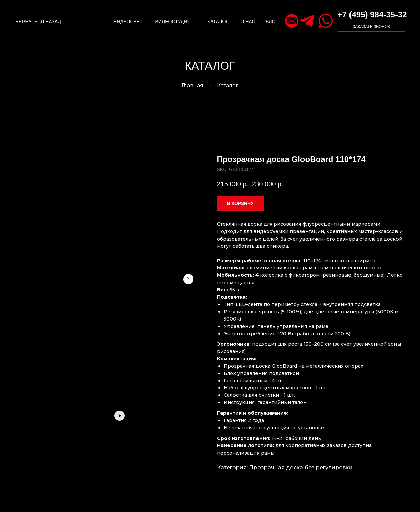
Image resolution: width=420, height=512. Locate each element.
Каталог (228, 86)
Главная (193, 86)
